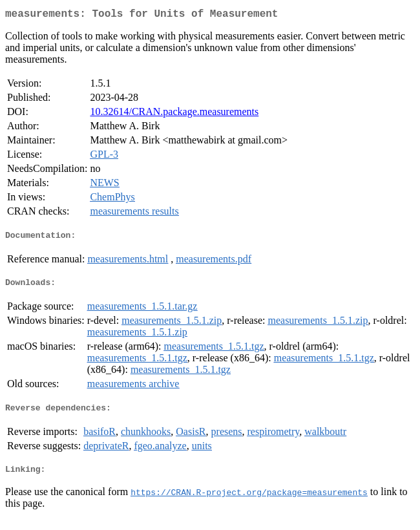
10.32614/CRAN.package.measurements (174, 114)
